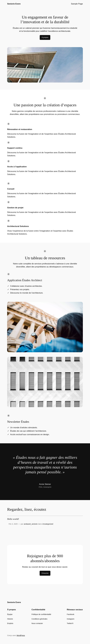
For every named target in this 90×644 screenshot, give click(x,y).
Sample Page (77, 4)
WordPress (21, 635)
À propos (45, 37)
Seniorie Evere (14, 4)
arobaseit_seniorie (31, 524)
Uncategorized (48, 524)
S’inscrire (45, 573)
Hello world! (13, 519)
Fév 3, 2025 (13, 524)
